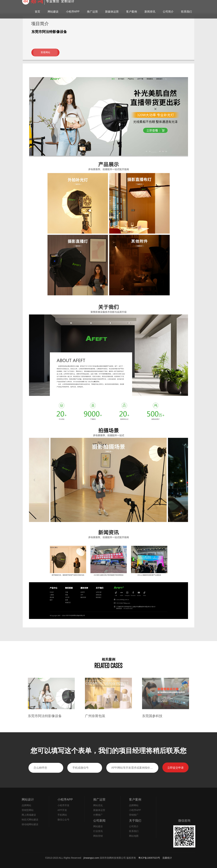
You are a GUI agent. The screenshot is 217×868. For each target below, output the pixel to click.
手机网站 (62, 815)
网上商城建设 (29, 815)
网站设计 (28, 800)
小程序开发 (63, 805)
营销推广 (134, 815)
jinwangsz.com (91, 858)
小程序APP (65, 800)
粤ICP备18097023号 (150, 858)
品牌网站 (26, 805)
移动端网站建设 (30, 824)
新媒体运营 (99, 810)
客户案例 (135, 800)
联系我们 (134, 831)
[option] (51, 707)
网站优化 (98, 805)
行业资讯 (98, 831)
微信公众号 (63, 820)
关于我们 (135, 821)
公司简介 (134, 826)
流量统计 (167, 858)
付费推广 (98, 815)
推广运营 (99, 800)
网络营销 (98, 836)
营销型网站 (28, 810)
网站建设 (98, 826)
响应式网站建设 (30, 820)
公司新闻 (99, 821)
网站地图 (134, 836)
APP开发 (62, 810)
